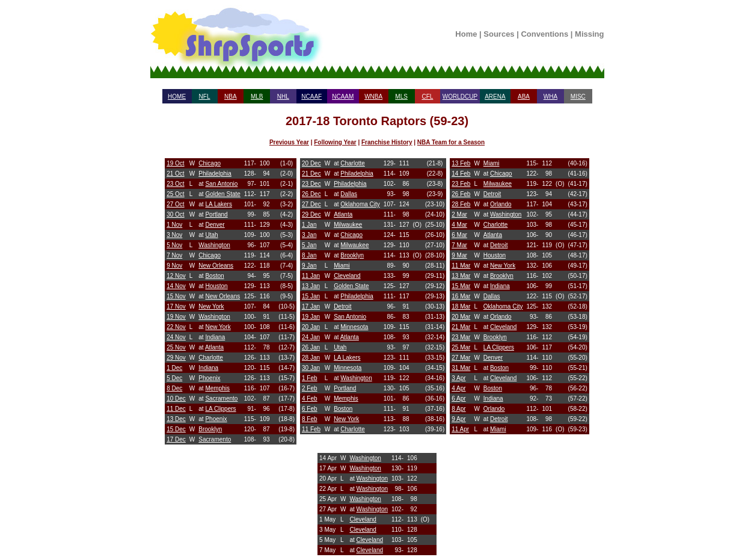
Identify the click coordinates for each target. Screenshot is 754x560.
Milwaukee (348, 225)
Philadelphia (215, 174)
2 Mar (459, 214)
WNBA (373, 97)
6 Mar (459, 235)
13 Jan (311, 286)
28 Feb (461, 204)
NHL (283, 97)
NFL (205, 97)
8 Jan (309, 255)
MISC (578, 97)
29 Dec (311, 214)
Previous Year (289, 142)
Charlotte (211, 358)
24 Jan (311, 337)
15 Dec (176, 429)
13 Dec (176, 419)
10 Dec (176, 398)
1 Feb (310, 378)
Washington (214, 245)
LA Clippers (220, 409)
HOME (177, 97)
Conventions (544, 34)
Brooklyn (210, 429)
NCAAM (343, 97)
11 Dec (176, 409)
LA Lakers (218, 204)
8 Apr (458, 409)
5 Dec (174, 378)
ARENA (495, 97)
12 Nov (176, 276)
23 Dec (311, 184)
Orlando (501, 204)
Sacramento (221, 398)
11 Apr (460, 429)
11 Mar (461, 266)
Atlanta (214, 347)
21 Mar (461, 327)
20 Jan (311, 327)
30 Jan (311, 368)
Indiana (215, 337)
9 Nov (174, 266)
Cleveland (347, 276)
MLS (401, 97)
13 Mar (461, 276)
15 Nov (176, 296)
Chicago (210, 163)
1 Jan (309, 225)
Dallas (349, 194)
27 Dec (311, 204)
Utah (211, 235)
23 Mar (461, 337)
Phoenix (209, 378)
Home (466, 34)
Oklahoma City (360, 204)
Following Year (335, 142)
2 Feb (310, 388)
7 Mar (459, 245)
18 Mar (461, 306)
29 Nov (176, 358)
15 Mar (461, 286)
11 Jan (311, 276)
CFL (427, 97)
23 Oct (175, 184)
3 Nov (174, 235)
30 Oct (175, 214)
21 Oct (175, 174)
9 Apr (458, 419)
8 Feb (310, 419)
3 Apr (458, 378)
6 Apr (458, 398)
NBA (231, 97)
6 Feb (310, 409)
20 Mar (461, 317)
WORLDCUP (460, 97)
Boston (214, 276)
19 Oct (175, 163)
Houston (216, 286)
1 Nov (174, 225)
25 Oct (175, 194)
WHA (550, 97)
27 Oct (175, 204)
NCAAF (311, 97)
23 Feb (461, 184)
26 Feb (461, 194)
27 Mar (461, 358)
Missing (589, 34)
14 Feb (461, 174)
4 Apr (458, 388)
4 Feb (310, 398)
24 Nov (176, 337)
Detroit (342, 306)
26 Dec (311, 194)
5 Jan (309, 245)
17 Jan (311, 306)
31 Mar (461, 368)
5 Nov (174, 245)
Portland (216, 214)
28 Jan (311, 358)
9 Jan (309, 266)
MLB (257, 97)
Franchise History (387, 142)
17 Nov (176, 306)
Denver (215, 225)
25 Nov (176, 347)
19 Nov (176, 317)
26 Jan (311, 347)
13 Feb (461, 163)
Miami (342, 266)
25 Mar (461, 347)
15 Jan (311, 296)
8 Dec (174, 388)
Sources (499, 34)
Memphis (217, 388)
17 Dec (176, 439)
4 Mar (459, 225)
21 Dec (311, 174)
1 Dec (174, 368)
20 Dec (311, 163)
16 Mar (461, 296)
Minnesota (354, 327)
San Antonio (221, 184)
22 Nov (176, 327)
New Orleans (216, 266)
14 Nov (176, 286)
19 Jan (311, 317)
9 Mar (459, 255)
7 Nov (174, 255)
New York (211, 306)
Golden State (222, 194)
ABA (524, 97)
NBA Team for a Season (451, 142)
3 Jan (309, 235)
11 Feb (311, 429)
